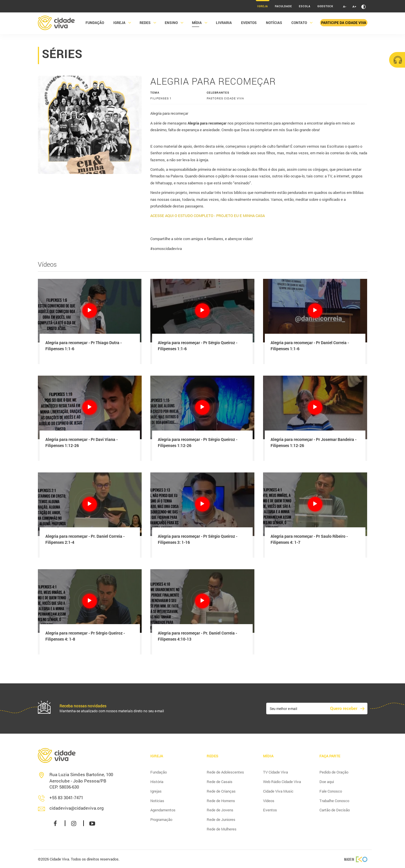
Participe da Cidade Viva (344, 24)
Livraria (224, 24)
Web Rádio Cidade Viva (282, 782)
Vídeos (269, 801)
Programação (161, 819)
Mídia (197, 24)
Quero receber (344, 708)
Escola (305, 6)
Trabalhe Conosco (334, 801)
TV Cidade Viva (275, 772)
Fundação (95, 24)
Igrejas (156, 791)
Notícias (274, 24)
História (157, 782)
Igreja (263, 6)
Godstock (325, 6)
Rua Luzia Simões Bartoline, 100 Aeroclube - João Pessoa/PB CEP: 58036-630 (81, 781)
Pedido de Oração (334, 772)
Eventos (249, 24)
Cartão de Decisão (335, 810)
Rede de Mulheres (222, 829)
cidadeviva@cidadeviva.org (77, 808)
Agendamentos (163, 810)
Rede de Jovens (220, 810)
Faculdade (283, 6)
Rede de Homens (221, 801)
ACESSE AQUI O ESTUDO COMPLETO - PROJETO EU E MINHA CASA (208, 216)
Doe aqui (327, 782)
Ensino (171, 24)
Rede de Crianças (221, 791)
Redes (145, 24)
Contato (299, 24)
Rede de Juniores (221, 819)
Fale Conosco (331, 791)
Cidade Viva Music (278, 791)
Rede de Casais (220, 782)
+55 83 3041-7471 (66, 797)
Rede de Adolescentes (225, 772)
